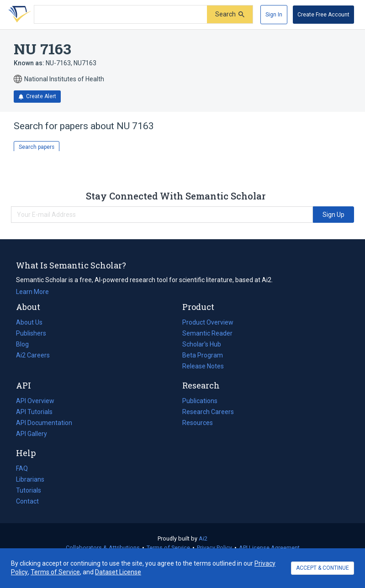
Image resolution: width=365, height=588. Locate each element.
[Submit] (230, 14)
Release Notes (203, 366)
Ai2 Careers (33, 355)
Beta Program (203, 355)
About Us (29, 322)
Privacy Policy (214, 548)
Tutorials (29, 490)
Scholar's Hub (202, 344)
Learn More (32, 292)
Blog (26, 344)
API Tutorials (34, 412)
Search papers (37, 147)
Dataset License (118, 572)
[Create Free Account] (323, 15)
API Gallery (32, 434)
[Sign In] (274, 15)
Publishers (31, 333)
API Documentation (44, 423)
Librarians (30, 479)
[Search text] (121, 15)
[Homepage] (18, 15)
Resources (198, 423)
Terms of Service (168, 548)
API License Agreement (269, 548)
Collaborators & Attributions (103, 548)
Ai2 (203, 538)
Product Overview (208, 322)
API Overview (35, 401)
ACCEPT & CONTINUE (323, 568)
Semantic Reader (207, 333)
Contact (27, 501)
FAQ (22, 468)
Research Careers (208, 412)
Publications (200, 401)
